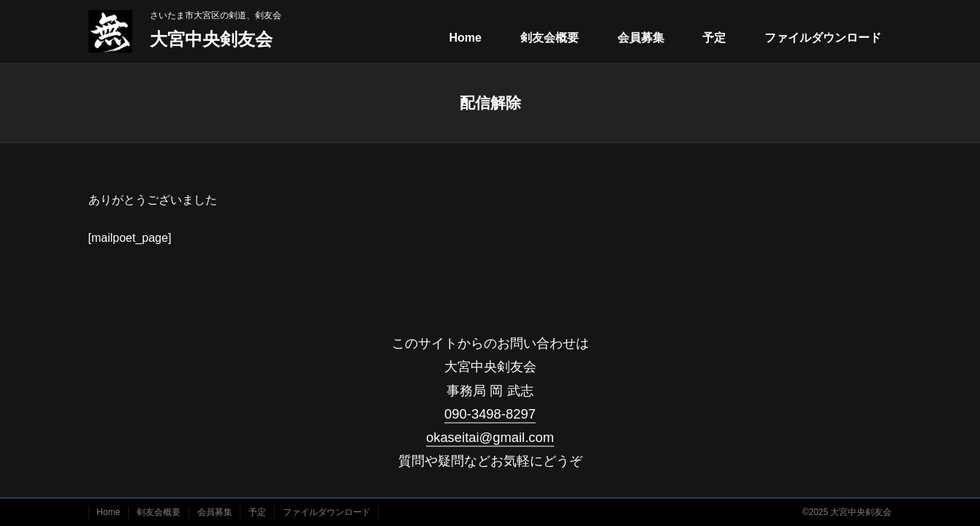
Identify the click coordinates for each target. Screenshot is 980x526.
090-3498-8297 (490, 414)
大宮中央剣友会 (211, 39)
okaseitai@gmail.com (490, 437)
